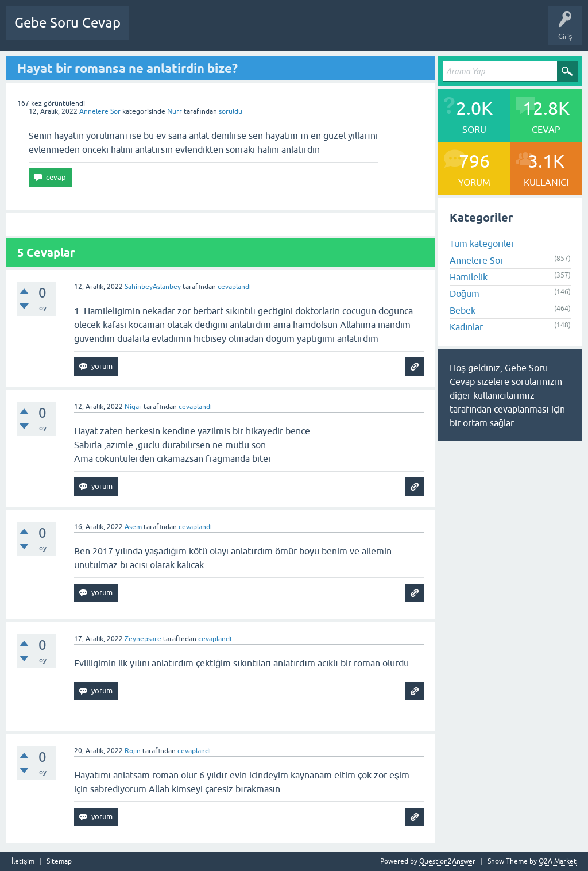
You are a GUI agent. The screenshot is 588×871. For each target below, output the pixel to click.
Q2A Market (558, 861)
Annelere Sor (100, 111)
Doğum (465, 294)
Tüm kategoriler (482, 244)
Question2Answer (447, 861)
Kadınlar (466, 327)
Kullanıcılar (303, 31)
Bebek (463, 310)
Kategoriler (256, 31)
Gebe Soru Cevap (67, 23)
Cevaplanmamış (199, 31)
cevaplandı (234, 287)
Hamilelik (469, 277)
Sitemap (59, 862)
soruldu (231, 111)
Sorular (149, 31)
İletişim (23, 862)
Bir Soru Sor (351, 31)
